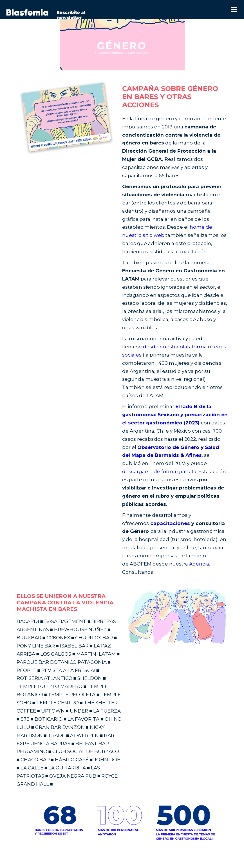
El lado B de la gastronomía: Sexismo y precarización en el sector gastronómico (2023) (175, 415)
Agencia (199, 564)
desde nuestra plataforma (175, 347)
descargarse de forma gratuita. (160, 471)
